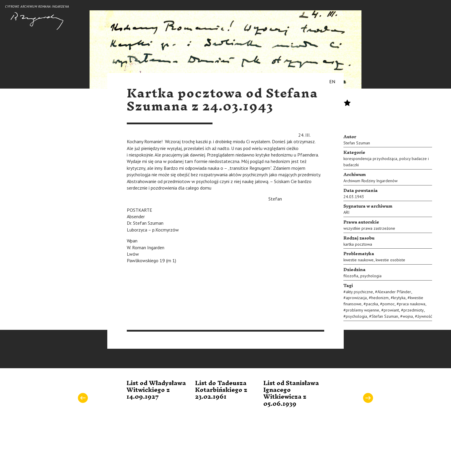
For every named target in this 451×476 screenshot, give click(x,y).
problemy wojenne (362, 310)
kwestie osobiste (390, 260)
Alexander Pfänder (394, 292)
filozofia (351, 276)
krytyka (399, 298)
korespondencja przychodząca (370, 159)
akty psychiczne (359, 292)
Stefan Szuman (357, 143)
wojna (408, 316)
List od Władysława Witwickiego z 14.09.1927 (156, 390)
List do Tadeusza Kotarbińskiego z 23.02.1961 (221, 390)
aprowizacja (356, 298)
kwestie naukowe (358, 260)
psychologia (371, 276)
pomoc (388, 304)
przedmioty (414, 310)
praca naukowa (412, 304)
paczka (372, 304)
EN (332, 81)
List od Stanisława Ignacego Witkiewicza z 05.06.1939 (291, 394)
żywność (425, 316)
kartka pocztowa (358, 244)
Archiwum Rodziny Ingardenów (370, 181)
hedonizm (380, 298)
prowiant (391, 310)
